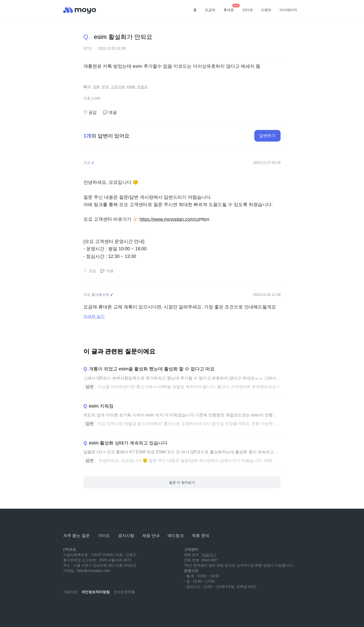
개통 (96, 87)
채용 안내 (151, 536)
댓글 (110, 113)
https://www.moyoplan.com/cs (169, 219)
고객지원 (118, 87)
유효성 (142, 87)
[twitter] (112, 607)
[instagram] (89, 607)
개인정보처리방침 (96, 592)
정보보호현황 (124, 592)
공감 (90, 113)
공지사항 (126, 536)
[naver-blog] (78, 607)
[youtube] (67, 607)
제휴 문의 (200, 536)
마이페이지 (288, 10)
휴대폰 (231, 8)
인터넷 (247, 10)
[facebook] (101, 607)
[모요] (76, 522)
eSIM (131, 87)
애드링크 (176, 536)
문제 (105, 87)
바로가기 (209, 555)
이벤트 (266, 10)
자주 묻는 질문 (76, 536)
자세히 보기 (94, 316)
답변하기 (267, 136)
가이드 (104, 536)
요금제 (210, 10)
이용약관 (70, 592)
